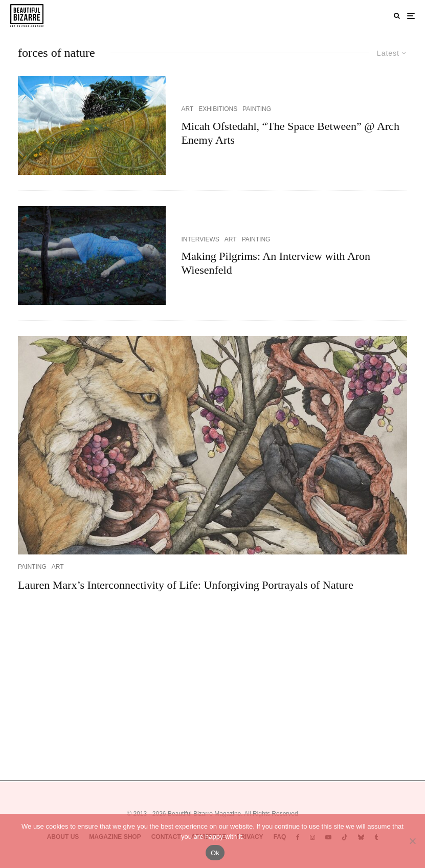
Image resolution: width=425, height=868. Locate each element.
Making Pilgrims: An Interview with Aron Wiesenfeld (276, 263)
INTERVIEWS (200, 239)
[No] (412, 841)
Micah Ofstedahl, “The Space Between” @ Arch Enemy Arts (290, 133)
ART (187, 109)
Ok (215, 853)
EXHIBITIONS (218, 109)
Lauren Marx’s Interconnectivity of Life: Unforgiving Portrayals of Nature (186, 585)
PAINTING (257, 109)
